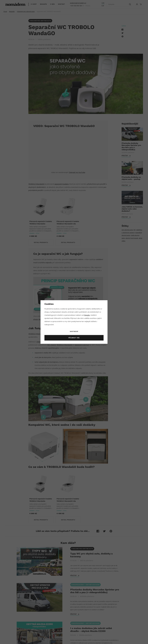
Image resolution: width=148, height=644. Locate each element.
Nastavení (74, 332)
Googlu (87, 315)
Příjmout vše (74, 338)
